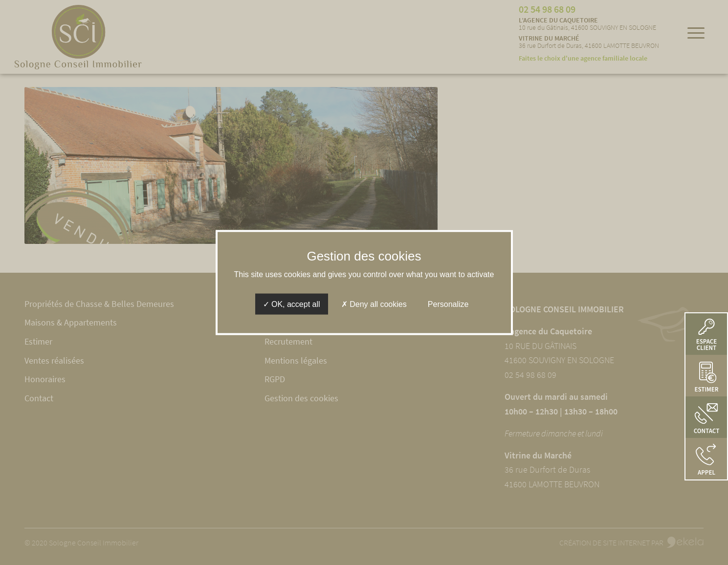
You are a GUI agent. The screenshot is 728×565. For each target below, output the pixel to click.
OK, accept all (292, 304)
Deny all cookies (374, 304)
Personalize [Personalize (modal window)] (448, 304)
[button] (706, 459)
